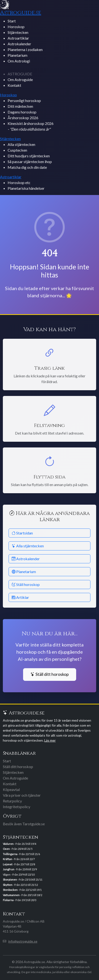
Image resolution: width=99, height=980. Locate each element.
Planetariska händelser (26, 188)
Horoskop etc (19, 182)
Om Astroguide (20, 80)
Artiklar (20, 597)
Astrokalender (19, 44)
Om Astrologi (19, 61)
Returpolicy (12, 801)
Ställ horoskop (26, 584)
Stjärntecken (18, 32)
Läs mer (50, 740)
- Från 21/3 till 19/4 (20, 844)
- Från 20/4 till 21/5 (18, 849)
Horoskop (16, 27)
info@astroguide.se (23, 941)
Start (12, 21)
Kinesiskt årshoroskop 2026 (31, 126)
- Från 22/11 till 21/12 (20, 885)
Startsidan (22, 533)
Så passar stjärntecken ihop (30, 162)
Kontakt (14, 85)
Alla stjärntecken (21, 144)
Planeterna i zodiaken (25, 49)
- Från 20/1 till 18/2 (22, 895)
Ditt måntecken (20, 106)
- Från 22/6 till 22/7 (19, 859)
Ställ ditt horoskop (50, 674)
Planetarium (17, 55)
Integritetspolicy (17, 807)
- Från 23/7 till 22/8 (19, 864)
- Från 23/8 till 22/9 (20, 869)
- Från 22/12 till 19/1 (22, 890)
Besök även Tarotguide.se (24, 824)
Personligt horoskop (24, 100)
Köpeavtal (11, 789)
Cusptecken (17, 150)
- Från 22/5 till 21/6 (21, 854)
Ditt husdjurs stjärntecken (29, 156)
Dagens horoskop (22, 112)
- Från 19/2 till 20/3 (20, 900)
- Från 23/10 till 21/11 (23, 880)
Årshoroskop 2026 (23, 118)
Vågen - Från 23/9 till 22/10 (19, 875)
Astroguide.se (21, 13)
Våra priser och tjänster (22, 795)
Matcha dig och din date (27, 167)
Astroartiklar (18, 38)
